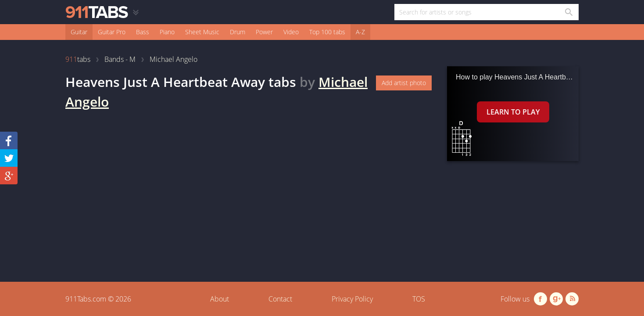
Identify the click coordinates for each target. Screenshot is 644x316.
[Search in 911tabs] (568, 12)
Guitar (79, 32)
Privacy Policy (352, 299)
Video (291, 32)
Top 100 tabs (327, 32)
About (220, 299)
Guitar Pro (112, 32)
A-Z (360, 32)
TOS (419, 299)
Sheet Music (202, 32)
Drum (238, 32)
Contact (280, 299)
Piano (167, 32)
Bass (143, 32)
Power (264, 32)
